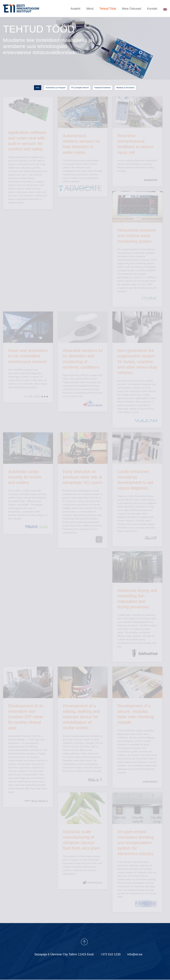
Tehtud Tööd (108, 9)
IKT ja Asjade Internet (80, 88)
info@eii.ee (135, 955)
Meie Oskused (132, 9)
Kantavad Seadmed (103, 88)
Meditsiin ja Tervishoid (125, 88)
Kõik (38, 88)
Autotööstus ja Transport (56, 88)
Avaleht (75, 9)
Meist (90, 9)
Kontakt (152, 9)
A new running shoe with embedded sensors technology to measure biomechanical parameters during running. (137, 135)
